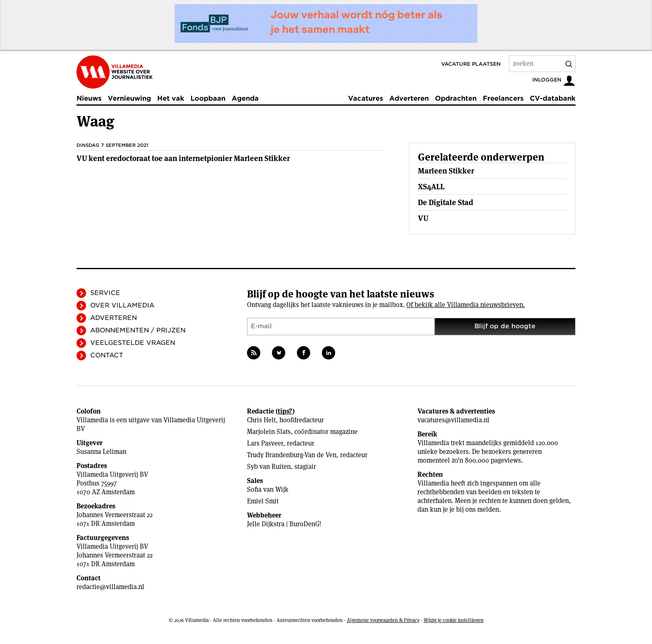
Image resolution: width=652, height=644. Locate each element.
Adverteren (409, 98)
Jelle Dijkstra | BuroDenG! (284, 524)
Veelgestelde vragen (133, 343)
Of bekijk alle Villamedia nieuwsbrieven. (466, 305)
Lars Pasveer (265, 443)
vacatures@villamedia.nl (453, 420)
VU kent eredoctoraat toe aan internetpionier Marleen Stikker (183, 158)
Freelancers (503, 98)
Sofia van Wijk (268, 489)
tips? (285, 411)
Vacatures (366, 98)
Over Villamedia (122, 305)
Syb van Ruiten (269, 467)
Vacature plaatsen (471, 64)
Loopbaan (208, 98)
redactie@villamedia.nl (110, 587)
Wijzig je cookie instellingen (454, 620)
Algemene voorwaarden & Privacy (383, 620)
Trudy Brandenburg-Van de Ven (292, 455)
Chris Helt (261, 420)
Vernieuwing (129, 98)
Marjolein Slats (269, 432)
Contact (107, 355)
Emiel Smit (263, 501)
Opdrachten (456, 98)
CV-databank (553, 98)
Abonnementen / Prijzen (138, 330)
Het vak (171, 98)
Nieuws (89, 98)
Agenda (245, 98)
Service (105, 293)
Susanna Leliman (101, 452)
